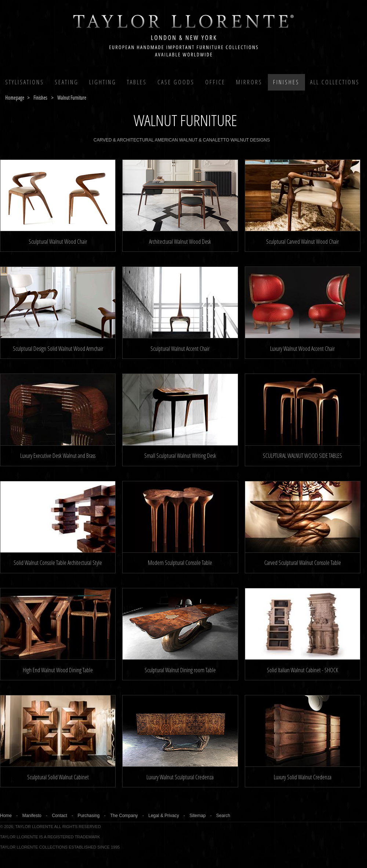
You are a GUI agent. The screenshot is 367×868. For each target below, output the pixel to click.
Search (223, 816)
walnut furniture (72, 98)
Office (215, 82)
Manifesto (32, 816)
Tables (137, 82)
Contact (59, 816)
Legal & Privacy (163, 816)
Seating (67, 82)
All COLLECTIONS (335, 82)
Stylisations (25, 82)
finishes (40, 98)
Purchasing (88, 816)
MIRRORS (249, 82)
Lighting (103, 82)
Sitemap (197, 816)
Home (6, 816)
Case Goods (176, 82)
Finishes (286, 82)
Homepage (15, 98)
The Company (124, 816)
